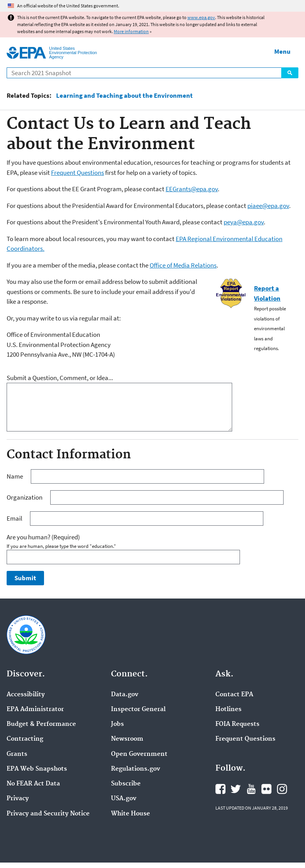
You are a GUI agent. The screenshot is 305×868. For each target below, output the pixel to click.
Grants (17, 754)
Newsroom (127, 739)
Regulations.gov (136, 769)
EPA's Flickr (266, 789)
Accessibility (26, 695)
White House (130, 814)
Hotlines (228, 710)
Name (15, 476)
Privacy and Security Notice (48, 814)
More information (131, 31)
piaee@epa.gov (268, 206)
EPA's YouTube (251, 789)
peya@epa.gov (244, 222)
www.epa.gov (201, 17)
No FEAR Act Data (33, 784)
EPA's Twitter (236, 789)
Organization (25, 497)
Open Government (139, 754)
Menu (282, 51)
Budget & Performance (41, 724)
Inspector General (138, 710)
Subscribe (126, 784)
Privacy (18, 799)
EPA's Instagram (282, 789)
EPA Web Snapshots (37, 769)
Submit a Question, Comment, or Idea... (60, 378)
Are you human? (43, 537)
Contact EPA (234, 695)
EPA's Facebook (220, 789)
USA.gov (124, 799)
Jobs (117, 724)
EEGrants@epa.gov (192, 189)
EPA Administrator (35, 710)
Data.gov (125, 695)
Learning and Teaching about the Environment (124, 96)
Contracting (25, 739)
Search (290, 73)
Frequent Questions (78, 173)
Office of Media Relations (183, 265)
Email (15, 518)
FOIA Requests (237, 724)
